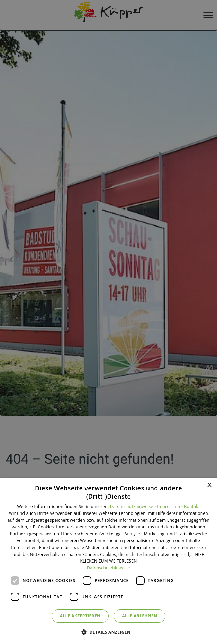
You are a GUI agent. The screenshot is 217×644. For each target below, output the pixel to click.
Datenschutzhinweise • (134, 506)
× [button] (209, 485)
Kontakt (192, 506)
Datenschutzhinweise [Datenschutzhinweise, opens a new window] (108, 568)
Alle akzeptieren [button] (80, 616)
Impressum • (171, 506)
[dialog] (108, 561)
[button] (108, 632)
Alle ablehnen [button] (139, 616)
